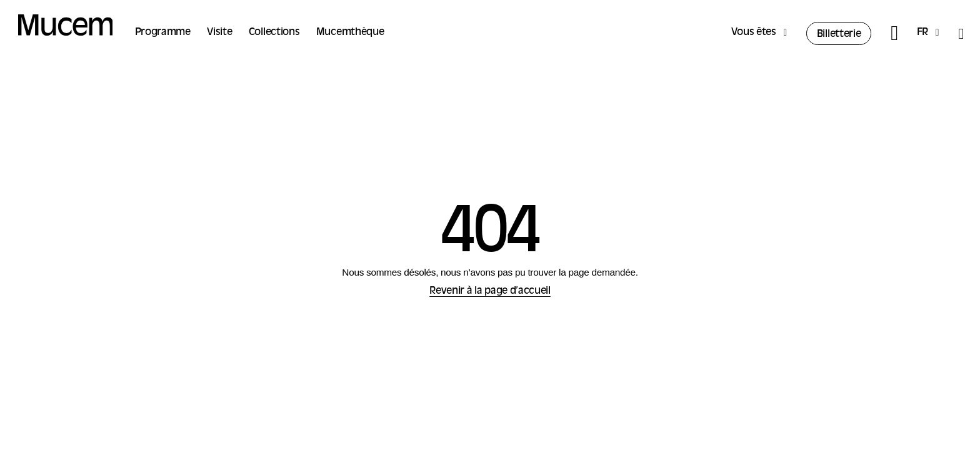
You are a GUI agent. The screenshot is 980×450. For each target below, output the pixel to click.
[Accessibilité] (961, 33)
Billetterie (839, 34)
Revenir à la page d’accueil (490, 291)
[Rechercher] (894, 33)
